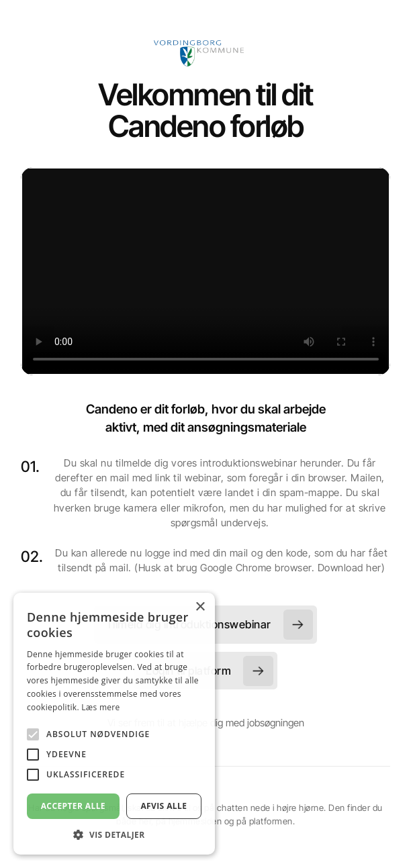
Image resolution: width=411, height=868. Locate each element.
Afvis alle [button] (164, 806)
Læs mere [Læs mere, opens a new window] (100, 707)
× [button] (200, 607)
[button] (114, 834)
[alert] (114, 724)
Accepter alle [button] (73, 806)
